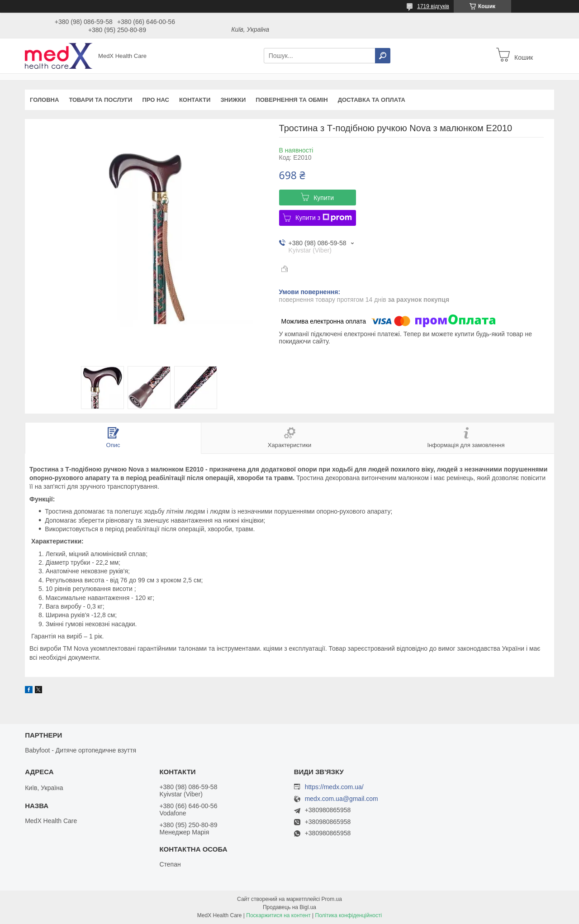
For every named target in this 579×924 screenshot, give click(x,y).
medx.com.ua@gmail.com (342, 799)
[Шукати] (383, 56)
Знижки (233, 100)
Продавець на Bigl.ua (289, 907)
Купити (324, 198)
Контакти (195, 100)
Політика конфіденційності (349, 915)
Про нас (155, 100)
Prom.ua (332, 899)
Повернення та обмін (292, 100)
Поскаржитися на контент (278, 915)
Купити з (324, 218)
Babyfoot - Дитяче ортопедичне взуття (81, 750)
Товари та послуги (100, 100)
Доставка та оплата (372, 100)
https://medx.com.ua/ (334, 787)
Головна (44, 100)
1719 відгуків (433, 6)
